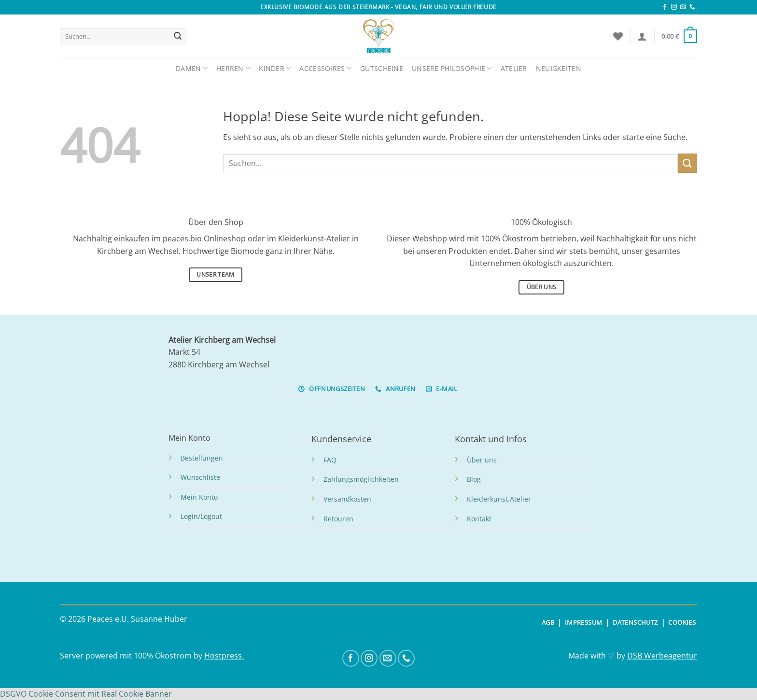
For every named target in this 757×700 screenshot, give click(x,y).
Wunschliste (200, 477)
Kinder (275, 68)
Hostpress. (224, 656)
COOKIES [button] (682, 622)
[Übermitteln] (178, 36)
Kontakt (479, 519)
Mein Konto (199, 497)
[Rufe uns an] (692, 7)
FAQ (330, 460)
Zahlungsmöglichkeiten (361, 479)
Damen (192, 68)
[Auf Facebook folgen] (665, 7)
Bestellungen (202, 458)
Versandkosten (347, 499)
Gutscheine (382, 68)
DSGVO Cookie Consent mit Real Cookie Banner (86, 694)
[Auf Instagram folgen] (674, 7)
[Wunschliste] (618, 36)
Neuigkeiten (559, 68)
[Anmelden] (642, 36)
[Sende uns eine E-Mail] (683, 7)
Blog (474, 479)
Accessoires (325, 68)
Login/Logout (201, 516)
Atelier (514, 68)
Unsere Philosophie (452, 68)
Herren (233, 68)
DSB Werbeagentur (662, 656)
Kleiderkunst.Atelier (499, 499)
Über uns (482, 460)
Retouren (338, 519)
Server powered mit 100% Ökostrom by (132, 656)
